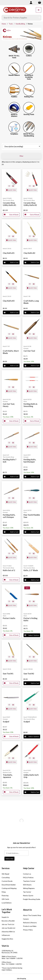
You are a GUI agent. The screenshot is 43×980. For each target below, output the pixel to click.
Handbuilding (20, 24)
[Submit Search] (39, 18)
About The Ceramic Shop (32, 915)
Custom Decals (7, 881)
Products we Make (30, 926)
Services (6, 868)
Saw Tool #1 (8, 674)
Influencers (6, 935)
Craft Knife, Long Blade (31, 302)
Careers (26, 919)
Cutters (29, 56)
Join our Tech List (8, 924)
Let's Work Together (7, 911)
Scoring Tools (29, 114)
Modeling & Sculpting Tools (29, 77)
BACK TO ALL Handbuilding (29, 135)
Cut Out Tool (29, 351)
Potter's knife (9, 618)
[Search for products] (20, 18)
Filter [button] (21, 156)
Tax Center (27, 892)
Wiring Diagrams (29, 888)
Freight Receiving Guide (32, 899)
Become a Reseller (8, 921)
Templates (14, 134)
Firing (4, 892)
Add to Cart (11, 262)
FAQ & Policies (28, 877)
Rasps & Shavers (14, 115)
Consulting (6, 877)
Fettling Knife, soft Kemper (9, 516)
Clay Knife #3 (9, 301)
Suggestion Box (7, 939)
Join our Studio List (8, 928)
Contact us (27, 874)
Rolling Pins (29, 97)
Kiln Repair (6, 874)
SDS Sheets (27, 885)
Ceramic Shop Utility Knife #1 (9, 204)
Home (4, 24)
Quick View (11, 190)
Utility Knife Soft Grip (31, 776)
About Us (27, 910)
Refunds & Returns (30, 923)
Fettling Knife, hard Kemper (30, 461)
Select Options (32, 635)
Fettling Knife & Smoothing (30, 405)
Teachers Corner (29, 881)
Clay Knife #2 (29, 253)
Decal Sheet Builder (9, 885)
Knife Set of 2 (9, 570)
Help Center (29, 868)
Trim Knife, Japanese (8, 776)
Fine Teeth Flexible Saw (32, 516)
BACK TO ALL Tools (14, 57)
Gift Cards (5, 899)
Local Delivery (7, 903)
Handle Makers (14, 75)
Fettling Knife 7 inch (10, 461)
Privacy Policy (28, 930)
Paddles (14, 97)
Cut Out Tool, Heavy (9, 405)
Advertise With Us (8, 932)
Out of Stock (11, 215)
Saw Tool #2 (29, 674)
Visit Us (5, 946)
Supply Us (5, 917)
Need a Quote (28, 896)
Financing (5, 896)
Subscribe (9, 859)
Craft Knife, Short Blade (11, 352)
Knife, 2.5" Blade (31, 570)
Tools (11, 24)
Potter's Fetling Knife (30, 619)
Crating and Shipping (9, 888)
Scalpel (6, 722)
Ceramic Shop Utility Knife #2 (30, 204)
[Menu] (39, 10)
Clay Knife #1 (9, 253)
